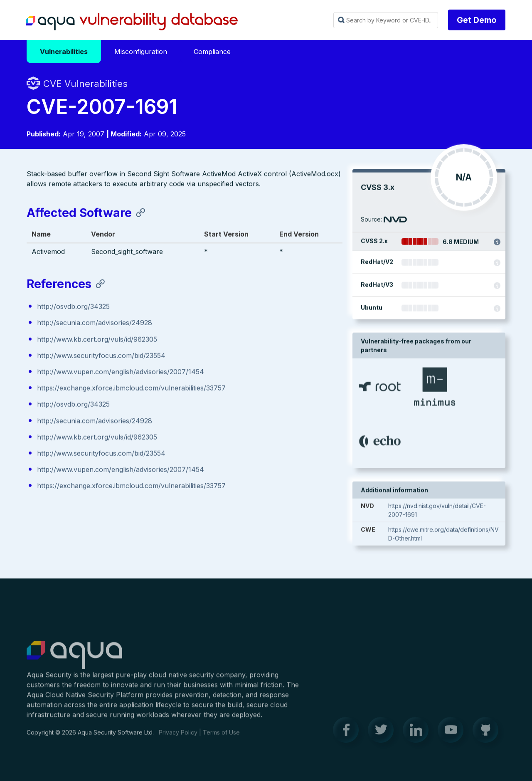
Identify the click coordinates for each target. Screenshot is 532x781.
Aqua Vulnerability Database (132, 22)
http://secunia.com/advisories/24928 (95, 324)
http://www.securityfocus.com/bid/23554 (101, 356)
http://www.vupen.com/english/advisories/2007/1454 (121, 373)
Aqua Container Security (74, 659)
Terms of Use (221, 736)
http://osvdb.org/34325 (73, 307)
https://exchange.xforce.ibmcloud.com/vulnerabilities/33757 (131, 389)
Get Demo (477, 20)
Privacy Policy (178, 736)
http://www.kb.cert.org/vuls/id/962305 (97, 340)
